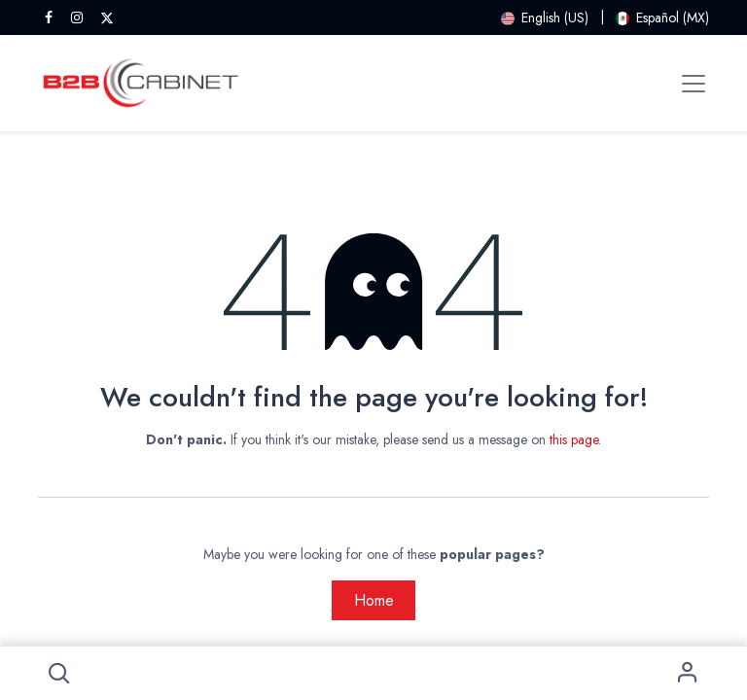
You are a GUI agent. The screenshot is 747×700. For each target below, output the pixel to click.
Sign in (688, 673)
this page (574, 439)
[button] (59, 673)
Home (374, 600)
